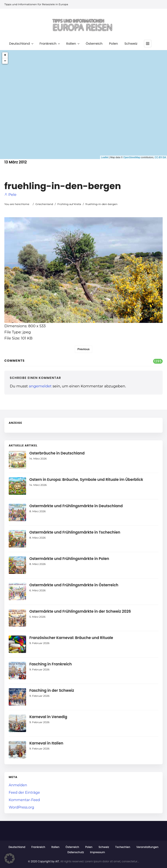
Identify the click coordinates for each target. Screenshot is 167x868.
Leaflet (105, 157)
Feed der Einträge (24, 793)
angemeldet (40, 386)
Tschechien (123, 847)
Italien (73, 44)
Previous (83, 349)
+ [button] (5, 55)
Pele (10, 195)
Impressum (98, 852)
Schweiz (131, 44)
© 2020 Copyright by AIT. (44, 861)
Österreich (94, 44)
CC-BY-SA (160, 157)
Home (25, 204)
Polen (113, 44)
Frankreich (50, 44)
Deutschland (21, 44)
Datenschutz (76, 852)
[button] (10, 858)
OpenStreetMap (132, 157)
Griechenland (44, 204)
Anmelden (18, 785)
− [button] (5, 61)
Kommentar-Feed (24, 800)
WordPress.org (21, 807)
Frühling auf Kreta (69, 204)
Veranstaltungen (147, 847)
